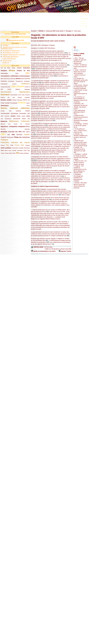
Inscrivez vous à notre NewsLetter (15, 34)
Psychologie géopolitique (11, 57)
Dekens (18, 89)
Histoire (28, 111)
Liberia (23, 116)
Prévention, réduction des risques (15, 142)
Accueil (33, 31)
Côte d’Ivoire (17, 86)
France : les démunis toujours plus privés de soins (80, 67)
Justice (13, 116)
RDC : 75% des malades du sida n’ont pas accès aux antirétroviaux (80, 61)
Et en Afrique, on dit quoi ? (11, 53)
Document (5, 95)
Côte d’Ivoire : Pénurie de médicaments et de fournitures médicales (81, 87)
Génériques (5, 106)
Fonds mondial (5, 103)
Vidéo (14, 153)
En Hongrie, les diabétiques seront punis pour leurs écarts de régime (81, 81)
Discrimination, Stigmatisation (15, 92)
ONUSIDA (19, 135)
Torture (3, 153)
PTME (12, 145)
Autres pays (77, 31)
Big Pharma (7, 79)
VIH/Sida (6, 45)
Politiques (4, 140)
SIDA (2, 151)
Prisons (3, 145)
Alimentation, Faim (10, 73)
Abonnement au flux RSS (16, 40)
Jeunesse (7, 116)
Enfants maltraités (24, 97)
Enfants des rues (8, 97)
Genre (28, 106)
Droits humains (26, 95)
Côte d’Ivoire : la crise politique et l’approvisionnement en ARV (80, 93)
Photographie (10, 137)
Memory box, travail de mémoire (15, 124)
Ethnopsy (20, 100)
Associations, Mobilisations (11, 51)
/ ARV (39, 45)
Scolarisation (15, 148)
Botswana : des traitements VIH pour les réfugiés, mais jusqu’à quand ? (81, 106)
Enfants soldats (6, 100)
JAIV (2, 116)
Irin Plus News (48, 247)
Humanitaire (23, 113)
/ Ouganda (52, 45)
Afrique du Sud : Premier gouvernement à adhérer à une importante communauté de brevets (81, 119)
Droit (20, 95)
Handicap (18, 111)
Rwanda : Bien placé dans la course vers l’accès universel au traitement (80, 185)
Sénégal (21, 148)
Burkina (23, 79)
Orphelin (27, 135)
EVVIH (25, 100)
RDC (22, 145)
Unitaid (10, 153)
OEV (3, 134)
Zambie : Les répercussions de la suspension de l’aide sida (79, 150)
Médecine (4, 121)
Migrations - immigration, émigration (13, 126)
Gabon (28, 103)
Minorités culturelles (15, 129)
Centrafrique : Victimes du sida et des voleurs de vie (81, 126)
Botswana (13, 79)
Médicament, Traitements (20, 121)
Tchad (25, 151)
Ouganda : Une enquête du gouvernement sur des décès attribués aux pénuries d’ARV (80, 169)
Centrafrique (11, 81)
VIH (17, 153)
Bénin (2, 79)
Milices (28, 127)
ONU (13, 135)
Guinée (3, 111)
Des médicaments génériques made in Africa (79, 112)
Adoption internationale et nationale (14, 55)
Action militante (17, 68)
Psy (7, 145)
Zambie (21, 153)
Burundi (28, 79)
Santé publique (6, 148)
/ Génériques (44, 45)
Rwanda (28, 145)
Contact (83, 23)
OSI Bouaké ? (84, 11)
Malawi (24, 119)
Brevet (18, 79)
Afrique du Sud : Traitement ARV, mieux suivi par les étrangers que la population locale (80, 143)
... (81, 28)
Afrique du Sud (23, 71)
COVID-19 (6, 63)
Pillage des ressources (22, 137)
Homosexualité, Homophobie (9, 113)
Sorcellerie (20, 151)
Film (29, 100)
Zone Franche (7, 61)
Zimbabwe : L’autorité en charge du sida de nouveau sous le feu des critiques (81, 157)
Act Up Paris (5, 68)
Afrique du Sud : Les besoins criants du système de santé (80, 163)
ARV (28, 73)
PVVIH (17, 145)
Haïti (10, 111)
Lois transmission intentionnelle (10, 119)
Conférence (25, 84)
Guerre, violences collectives (15, 108)
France (22, 103)
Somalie (14, 151)
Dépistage (27, 89)
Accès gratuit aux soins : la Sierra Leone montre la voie (80, 131)
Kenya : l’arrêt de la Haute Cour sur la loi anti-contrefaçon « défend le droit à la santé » (80, 73)
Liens (82, 21)
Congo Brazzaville (6, 87)
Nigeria (28, 132)
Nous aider (84, 26)
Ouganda (3, 137)
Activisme (26, 68)
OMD (9, 135)
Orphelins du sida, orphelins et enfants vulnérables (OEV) (14, 48)
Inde (29, 113)
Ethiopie (15, 100)
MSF (24, 132)
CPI (2, 89)
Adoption (4, 71)
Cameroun (4, 81)
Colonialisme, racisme (9, 84)
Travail (6, 153)
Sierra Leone (8, 151)
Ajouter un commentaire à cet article (44, 251)
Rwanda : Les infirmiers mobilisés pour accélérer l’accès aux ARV (81, 137)
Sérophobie (27, 148)
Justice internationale (9, 59)
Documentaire (14, 95)
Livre (28, 116)
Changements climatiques (23, 81)
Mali (29, 119)
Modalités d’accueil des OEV (11, 132)
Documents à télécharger (84, 17)
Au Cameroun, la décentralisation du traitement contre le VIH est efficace (80, 99)
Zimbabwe (26, 153)
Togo (28, 151)
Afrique (12, 70)
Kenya (19, 116)
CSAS (9, 89)
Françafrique (14, 103)
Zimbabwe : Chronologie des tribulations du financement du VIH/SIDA (78, 178)
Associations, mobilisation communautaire (15, 76)
